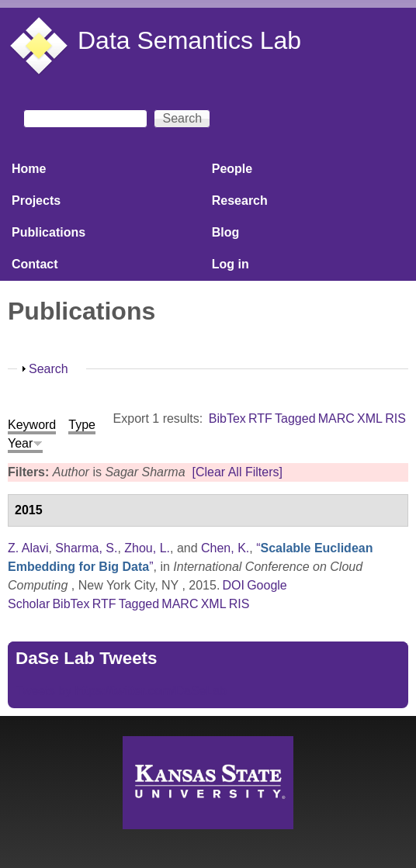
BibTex (227, 418)
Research (240, 201)
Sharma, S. (86, 548)
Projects (36, 201)
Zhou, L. (147, 548)
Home (29, 169)
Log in (231, 264)
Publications (49, 232)
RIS (395, 418)
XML (370, 418)
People (232, 169)
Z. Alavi (28, 548)
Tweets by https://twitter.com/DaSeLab (121, 691)
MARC (336, 418)
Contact (35, 264)
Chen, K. (225, 548)
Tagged (295, 418)
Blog (226, 232)
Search (49, 369)
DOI (234, 585)
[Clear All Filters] (237, 472)
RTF (260, 418)
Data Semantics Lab (189, 40)
